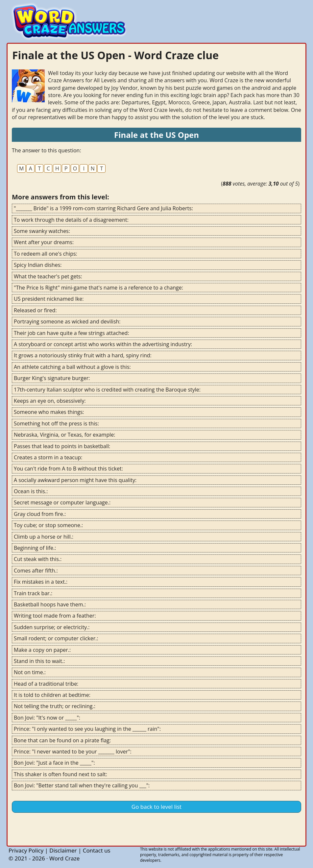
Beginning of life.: (35, 548)
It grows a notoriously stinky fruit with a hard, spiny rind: (83, 355)
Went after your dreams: (44, 242)
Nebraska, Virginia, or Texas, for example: (64, 435)
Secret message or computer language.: (62, 502)
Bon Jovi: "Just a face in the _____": (54, 763)
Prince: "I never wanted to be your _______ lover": (73, 752)
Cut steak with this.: (38, 559)
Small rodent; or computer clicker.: (56, 638)
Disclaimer (63, 850)
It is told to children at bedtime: (52, 695)
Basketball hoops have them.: (50, 604)
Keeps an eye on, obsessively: (50, 401)
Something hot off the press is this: (56, 423)
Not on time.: (30, 672)
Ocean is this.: (31, 491)
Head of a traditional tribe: (46, 684)
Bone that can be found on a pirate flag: (62, 740)
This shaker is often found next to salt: (60, 774)
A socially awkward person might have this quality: (75, 480)
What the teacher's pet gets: (48, 276)
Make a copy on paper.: (42, 650)
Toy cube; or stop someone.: (48, 525)
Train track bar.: (33, 593)
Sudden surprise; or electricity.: (52, 627)
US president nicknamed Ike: (49, 299)
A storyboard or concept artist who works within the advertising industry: (103, 344)
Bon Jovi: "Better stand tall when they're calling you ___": (82, 785)
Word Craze (64, 858)
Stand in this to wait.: (39, 661)
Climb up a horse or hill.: (44, 537)
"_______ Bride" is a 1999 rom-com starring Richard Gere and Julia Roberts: (103, 208)
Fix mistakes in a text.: (41, 582)
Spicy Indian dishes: (38, 265)
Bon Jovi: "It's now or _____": (47, 718)
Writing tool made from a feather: (55, 616)
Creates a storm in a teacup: (48, 457)
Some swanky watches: (42, 231)
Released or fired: (35, 310)
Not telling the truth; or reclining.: (55, 706)
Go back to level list (156, 807)
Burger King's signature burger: (52, 378)
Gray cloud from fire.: (40, 514)
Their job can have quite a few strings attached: (72, 333)
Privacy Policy (26, 850)
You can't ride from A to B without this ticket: (68, 469)
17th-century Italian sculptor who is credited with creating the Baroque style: (107, 390)
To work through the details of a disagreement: (71, 220)
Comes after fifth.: (36, 571)
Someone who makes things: (49, 412)
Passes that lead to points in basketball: (62, 446)
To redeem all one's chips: (46, 254)
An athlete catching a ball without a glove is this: (72, 367)
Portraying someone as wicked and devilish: (67, 321)
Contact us (97, 850)
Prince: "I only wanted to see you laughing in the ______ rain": (87, 729)
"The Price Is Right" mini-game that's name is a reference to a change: (98, 288)
